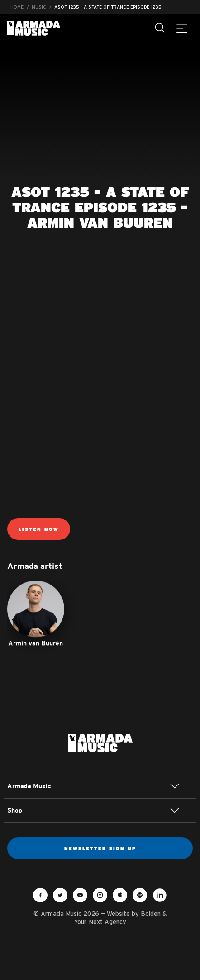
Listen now (39, 529)
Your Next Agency (100, 922)
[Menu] (182, 28)
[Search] (160, 28)
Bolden (151, 914)
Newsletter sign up (100, 848)
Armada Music (34, 28)
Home (17, 7)
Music (39, 7)
